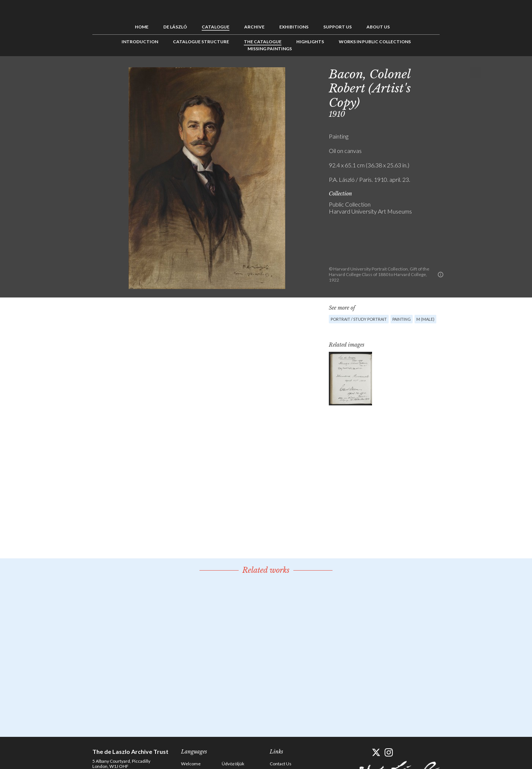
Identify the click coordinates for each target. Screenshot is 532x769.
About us (378, 27)
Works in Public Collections (375, 42)
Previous (453, 73)
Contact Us (281, 764)
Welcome (191, 764)
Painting (402, 319)
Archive (254, 27)
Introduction (140, 42)
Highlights (310, 42)
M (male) (425, 319)
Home (142, 27)
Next (475, 73)
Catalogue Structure (201, 42)
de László (175, 27)
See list (464, 73)
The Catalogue (263, 42)
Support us (337, 27)
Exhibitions (294, 27)
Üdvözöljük (233, 764)
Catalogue (216, 27)
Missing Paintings (270, 49)
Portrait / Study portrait (359, 319)
